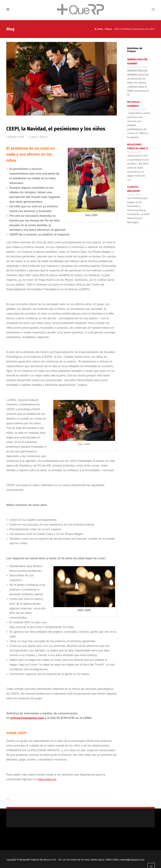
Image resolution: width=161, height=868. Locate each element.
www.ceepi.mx (47, 779)
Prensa (44, 137)
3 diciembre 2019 (15, 137)
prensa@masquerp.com (27, 718)
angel (34, 137)
